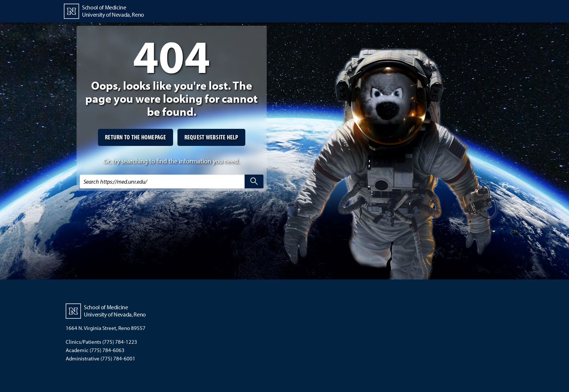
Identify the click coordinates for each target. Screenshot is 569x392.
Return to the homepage (136, 137)
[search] (254, 181)
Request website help (211, 137)
